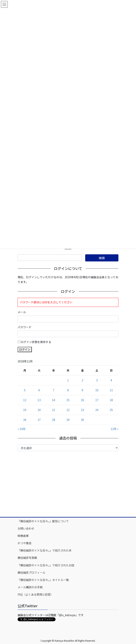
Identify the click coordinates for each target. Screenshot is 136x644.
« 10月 (22, 429)
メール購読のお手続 (30, 587)
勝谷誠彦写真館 (27, 558)
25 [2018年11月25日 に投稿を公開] (111, 410)
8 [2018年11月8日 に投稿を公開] (68, 390)
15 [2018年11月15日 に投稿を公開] (68, 400)
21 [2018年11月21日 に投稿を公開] (54, 410)
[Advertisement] (68, 484)
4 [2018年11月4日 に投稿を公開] (111, 380)
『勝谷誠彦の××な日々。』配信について (43, 521)
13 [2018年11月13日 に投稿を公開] (39, 400)
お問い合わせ (26, 528)
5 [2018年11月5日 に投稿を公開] (25, 390)
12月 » (114, 429)
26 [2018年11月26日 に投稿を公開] (25, 420)
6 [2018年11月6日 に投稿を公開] (39, 390)
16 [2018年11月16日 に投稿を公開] (82, 400)
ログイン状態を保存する (36, 342)
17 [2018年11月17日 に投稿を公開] (97, 400)
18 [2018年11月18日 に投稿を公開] (111, 400)
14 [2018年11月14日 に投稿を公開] (54, 400)
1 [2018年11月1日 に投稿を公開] (68, 380)
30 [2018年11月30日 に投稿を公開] (82, 420)
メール (22, 312)
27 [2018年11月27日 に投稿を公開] (39, 420)
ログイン (25, 349)
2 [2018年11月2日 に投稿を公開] (82, 380)
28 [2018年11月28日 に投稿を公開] (54, 420)
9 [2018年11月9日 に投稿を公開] (82, 390)
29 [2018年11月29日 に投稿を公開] (68, 420)
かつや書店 (25, 543)
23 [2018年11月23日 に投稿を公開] (82, 410)
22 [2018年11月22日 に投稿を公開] (68, 410)
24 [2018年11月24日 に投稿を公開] (97, 410)
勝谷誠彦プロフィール (31, 572)
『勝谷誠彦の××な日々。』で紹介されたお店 (46, 565)
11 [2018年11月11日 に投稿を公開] (111, 390)
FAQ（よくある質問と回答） (35, 594)
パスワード (25, 327)
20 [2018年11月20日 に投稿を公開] (39, 410)
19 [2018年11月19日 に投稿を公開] (25, 410)
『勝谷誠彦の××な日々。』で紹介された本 (45, 550)
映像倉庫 (23, 536)
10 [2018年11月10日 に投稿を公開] (97, 390)
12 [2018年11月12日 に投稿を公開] (25, 400)
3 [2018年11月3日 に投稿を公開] (97, 380)
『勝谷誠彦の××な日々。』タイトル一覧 (43, 580)
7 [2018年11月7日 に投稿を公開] (54, 390)
